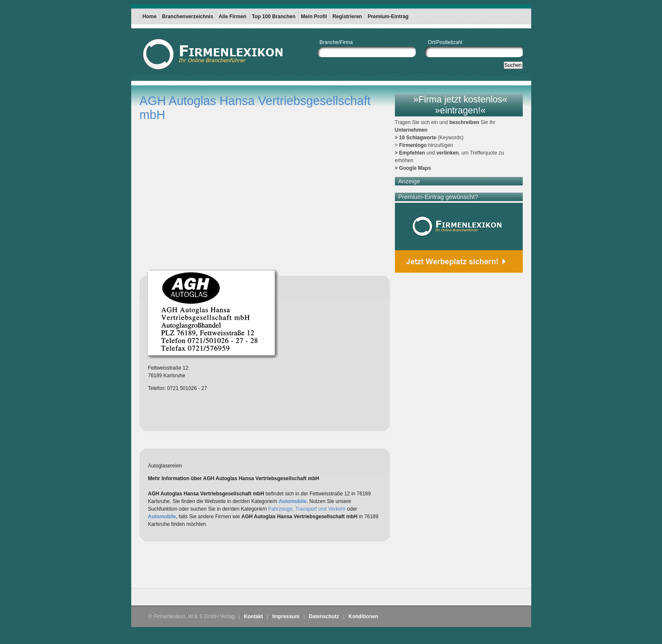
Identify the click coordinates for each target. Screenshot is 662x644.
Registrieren (347, 17)
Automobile (292, 501)
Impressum (286, 616)
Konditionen (363, 616)
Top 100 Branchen (274, 17)
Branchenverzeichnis (188, 17)
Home (150, 17)
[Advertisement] (239, 567)
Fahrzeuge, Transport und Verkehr (307, 509)
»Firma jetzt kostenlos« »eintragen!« (460, 105)
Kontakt (253, 616)
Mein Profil (314, 17)
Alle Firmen (233, 17)
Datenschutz (324, 616)
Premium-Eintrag (388, 17)
